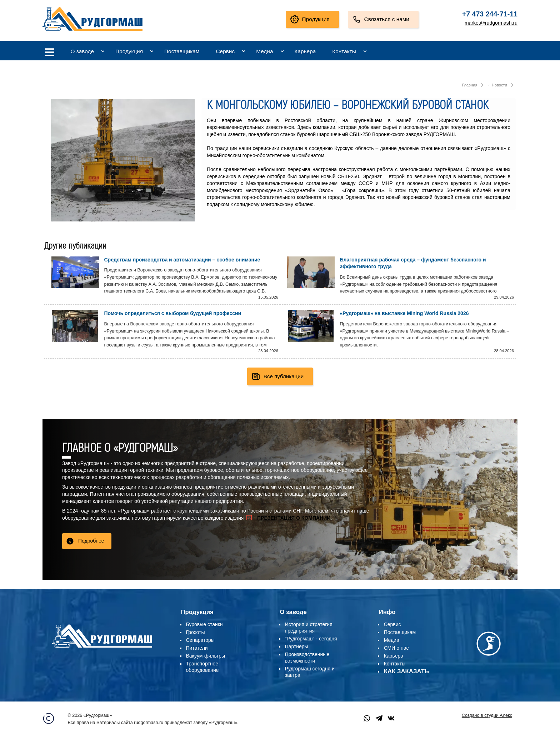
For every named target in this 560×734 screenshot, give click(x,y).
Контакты (344, 51)
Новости (499, 85)
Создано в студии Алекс (487, 715)
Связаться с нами (387, 19)
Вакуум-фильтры (206, 656)
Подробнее (91, 541)
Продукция (316, 19)
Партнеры (297, 646)
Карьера (305, 51)
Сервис (225, 51)
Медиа (264, 51)
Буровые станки (204, 624)
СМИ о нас (396, 648)
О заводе (82, 51)
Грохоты (196, 632)
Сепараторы (200, 640)
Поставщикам (182, 51)
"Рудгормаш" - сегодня (311, 639)
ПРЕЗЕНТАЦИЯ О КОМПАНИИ (294, 518)
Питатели (197, 648)
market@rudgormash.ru (491, 23)
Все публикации (284, 376)
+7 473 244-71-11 (490, 14)
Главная (470, 85)
